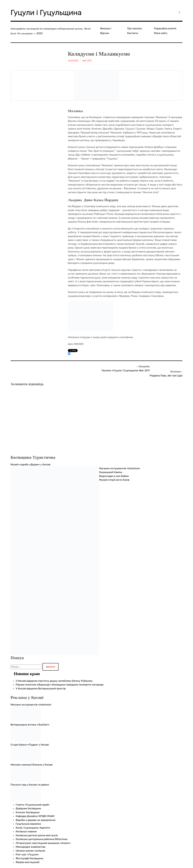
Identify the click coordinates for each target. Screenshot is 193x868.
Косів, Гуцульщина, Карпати (33, 828)
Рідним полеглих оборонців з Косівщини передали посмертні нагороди (60, 685)
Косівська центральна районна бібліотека (42, 839)
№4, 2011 (87, 61)
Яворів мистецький (28, 862)
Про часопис (135, 29)
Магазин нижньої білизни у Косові (32, 765)
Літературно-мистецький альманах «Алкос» (43, 843)
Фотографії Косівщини (29, 858)
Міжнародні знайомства (31, 847)
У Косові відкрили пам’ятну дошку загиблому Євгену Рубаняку (54, 681)
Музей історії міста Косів (114, 480)
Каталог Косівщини (28, 812)
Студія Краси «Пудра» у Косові (30, 745)
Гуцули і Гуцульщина (46, 13)
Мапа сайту (161, 33)
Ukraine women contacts (30, 851)
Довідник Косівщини (28, 808)
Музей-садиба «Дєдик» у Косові (31, 464)
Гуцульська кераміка (28, 824)
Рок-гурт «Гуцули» (27, 854)
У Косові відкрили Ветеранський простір (41, 689)
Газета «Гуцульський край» (33, 805)
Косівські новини (26, 831)
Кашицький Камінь (111, 472)
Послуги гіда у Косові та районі (30, 785)
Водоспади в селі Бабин (114, 476)
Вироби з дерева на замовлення (36, 820)
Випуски (105, 29)
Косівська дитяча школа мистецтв (37, 835)
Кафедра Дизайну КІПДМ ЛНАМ (35, 816)
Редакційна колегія (165, 29)
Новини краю (27, 674)
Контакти (133, 33)
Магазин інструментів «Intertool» (120, 468)
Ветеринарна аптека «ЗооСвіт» (30, 725)
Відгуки (105, 33)
